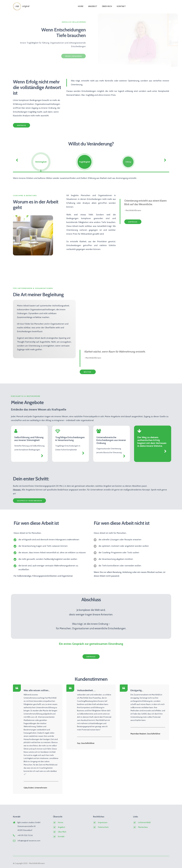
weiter (88, 372)
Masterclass (143, 827)
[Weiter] (165, 160)
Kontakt (121, 6)
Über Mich (107, 6)
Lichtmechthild (144, 822)
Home (81, 6)
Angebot (93, 6)
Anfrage (21, 125)
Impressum (103, 822)
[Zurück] (17, 160)
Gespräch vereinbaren (29, 501)
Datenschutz (103, 827)
